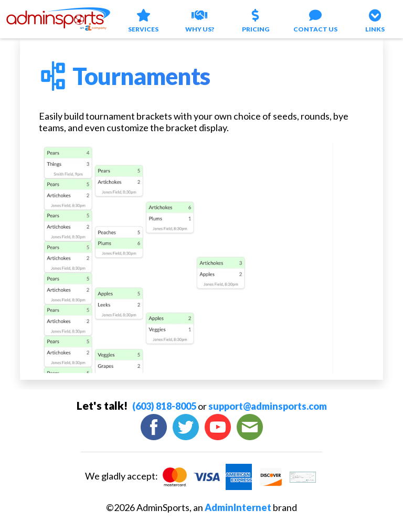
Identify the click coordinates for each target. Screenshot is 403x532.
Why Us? (200, 19)
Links (375, 19)
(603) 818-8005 (164, 406)
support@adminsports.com (268, 406)
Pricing (256, 19)
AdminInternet (238, 507)
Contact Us (315, 19)
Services (144, 19)
